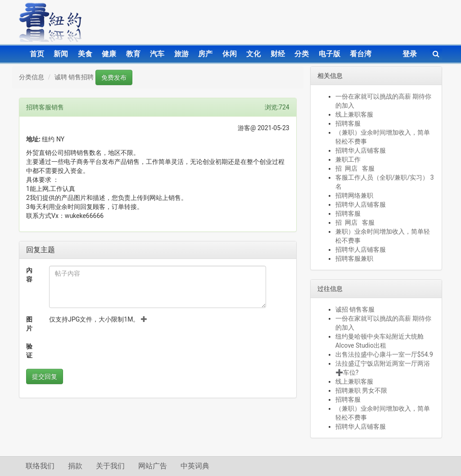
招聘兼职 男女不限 (361, 390)
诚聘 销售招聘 (74, 77)
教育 (133, 54)
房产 (205, 54)
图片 (29, 324)
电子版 (330, 54)
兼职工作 (348, 159)
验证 (29, 351)
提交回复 (45, 376)
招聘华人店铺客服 (361, 150)
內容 (29, 275)
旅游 (181, 54)
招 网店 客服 (355, 168)
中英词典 (195, 466)
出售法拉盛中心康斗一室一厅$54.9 (384, 354)
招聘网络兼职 (354, 195)
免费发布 (114, 77)
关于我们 (110, 466)
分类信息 (32, 77)
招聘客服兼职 (354, 258)
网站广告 (153, 466)
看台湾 (361, 54)
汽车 (157, 54)
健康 (109, 54)
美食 (85, 54)
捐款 (75, 466)
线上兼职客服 (354, 114)
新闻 (61, 54)
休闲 (230, 54)
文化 (253, 54)
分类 (302, 54)
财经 (278, 54)
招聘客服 (348, 123)
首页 (37, 54)
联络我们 (40, 466)
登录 (410, 54)
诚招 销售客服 (355, 309)
